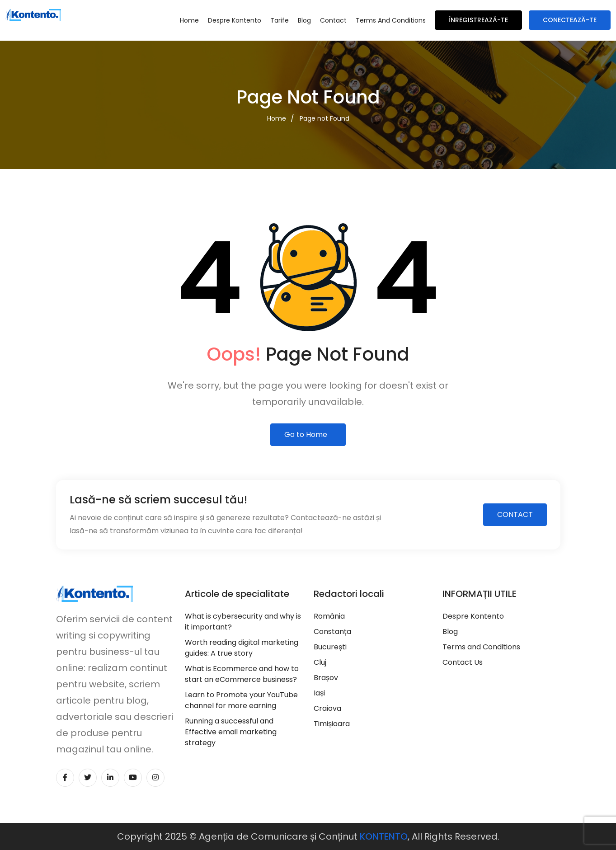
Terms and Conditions (391, 20)
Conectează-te (570, 20)
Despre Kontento (235, 20)
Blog (304, 20)
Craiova (327, 708)
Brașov (326, 678)
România (329, 616)
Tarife (280, 20)
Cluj (320, 662)
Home (189, 20)
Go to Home (306, 434)
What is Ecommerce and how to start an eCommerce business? (242, 674)
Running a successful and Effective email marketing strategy (231, 732)
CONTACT (515, 514)
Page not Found (324, 118)
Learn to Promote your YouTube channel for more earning (241, 700)
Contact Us (463, 662)
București (330, 647)
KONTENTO (384, 836)
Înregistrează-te (478, 20)
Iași (319, 693)
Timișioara (332, 724)
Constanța (332, 632)
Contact (333, 20)
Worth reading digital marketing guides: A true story (242, 648)
